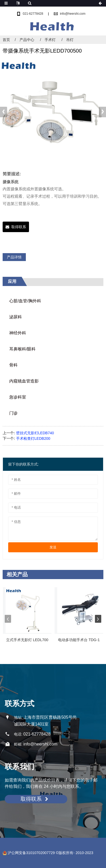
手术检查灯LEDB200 (33, 438)
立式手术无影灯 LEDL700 (27, 640)
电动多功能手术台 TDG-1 (79, 640)
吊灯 (70, 40)
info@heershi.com (73, 14)
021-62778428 (33, 14)
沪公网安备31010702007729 (29, 853)
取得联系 (19, 227)
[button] (102, 112)
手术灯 (50, 40)
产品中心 (27, 40)
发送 (53, 547)
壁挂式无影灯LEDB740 (35, 433)
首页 (6, 40)
